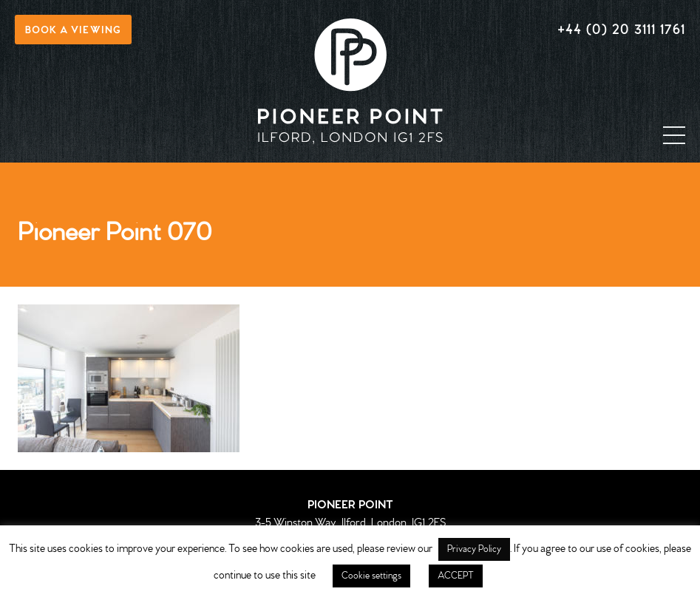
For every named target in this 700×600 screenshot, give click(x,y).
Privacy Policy (474, 549)
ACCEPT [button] (456, 576)
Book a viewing (73, 31)
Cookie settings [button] (371, 576)
